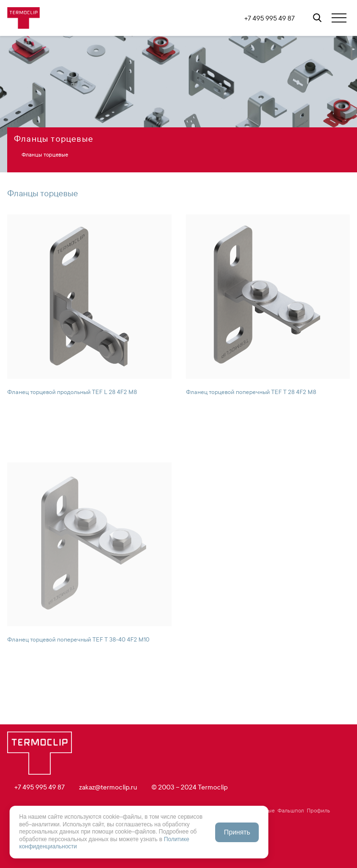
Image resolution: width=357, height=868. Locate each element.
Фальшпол (291, 811)
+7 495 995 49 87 (270, 18)
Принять (237, 832)
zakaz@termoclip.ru (108, 787)
